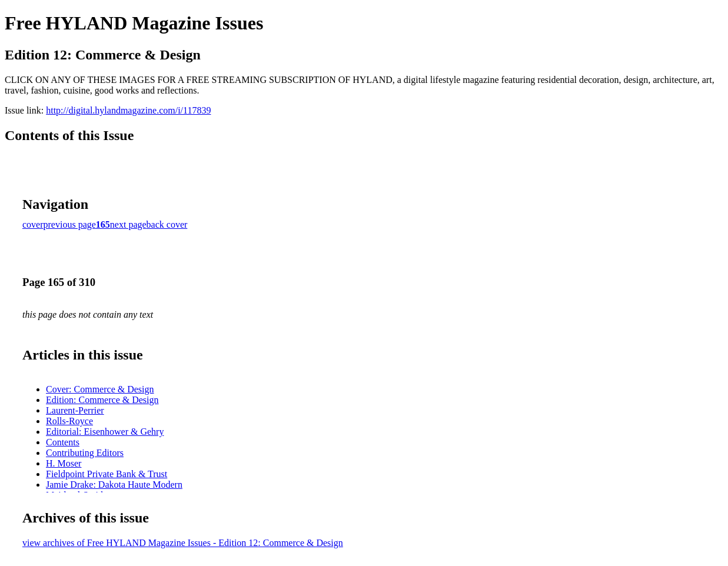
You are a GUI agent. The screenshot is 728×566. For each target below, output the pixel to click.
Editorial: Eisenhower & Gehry (105, 432)
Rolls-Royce (69, 421)
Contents (63, 442)
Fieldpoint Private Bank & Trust (107, 474)
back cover (167, 224)
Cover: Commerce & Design (100, 389)
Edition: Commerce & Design (102, 400)
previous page (70, 224)
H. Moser (64, 463)
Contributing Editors (85, 453)
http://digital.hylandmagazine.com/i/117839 (128, 110)
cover (33, 224)
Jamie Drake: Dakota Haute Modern (114, 485)
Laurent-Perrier (75, 410)
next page (128, 224)
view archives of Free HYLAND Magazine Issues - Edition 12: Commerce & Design (183, 543)
